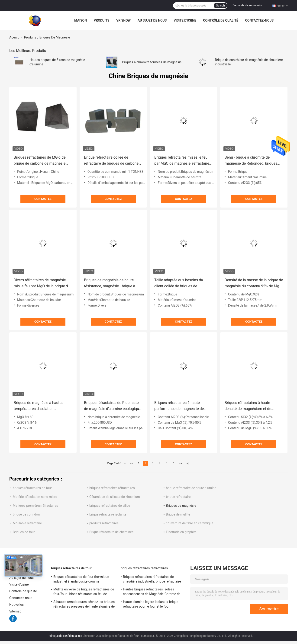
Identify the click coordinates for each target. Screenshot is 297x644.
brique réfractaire (178, 497)
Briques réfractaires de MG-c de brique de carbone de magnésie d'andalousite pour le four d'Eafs (40, 161)
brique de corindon (26, 514)
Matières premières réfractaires (35, 506)
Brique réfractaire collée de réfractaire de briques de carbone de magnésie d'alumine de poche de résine (111, 161)
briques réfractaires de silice (110, 506)
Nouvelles (16, 605)
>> (180, 463)
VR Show (123, 20)
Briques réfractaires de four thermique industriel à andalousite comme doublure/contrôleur (81, 580)
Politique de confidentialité (64, 636)
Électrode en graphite (181, 532)
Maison (81, 20)
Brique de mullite (178, 514)
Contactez (43, 199)
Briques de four (24, 532)
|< (125, 463)
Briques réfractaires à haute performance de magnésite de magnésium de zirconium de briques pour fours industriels (179, 406)
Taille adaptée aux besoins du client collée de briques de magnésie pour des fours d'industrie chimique (179, 284)
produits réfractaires (104, 523)
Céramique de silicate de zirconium (115, 497)
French (282, 6)
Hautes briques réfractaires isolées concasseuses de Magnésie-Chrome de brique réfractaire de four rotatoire (152, 592)
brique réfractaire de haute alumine (191, 488)
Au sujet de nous (152, 20)
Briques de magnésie (181, 506)
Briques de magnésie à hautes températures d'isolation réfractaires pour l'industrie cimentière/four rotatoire (39, 406)
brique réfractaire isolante (108, 514)
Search (220, 6)
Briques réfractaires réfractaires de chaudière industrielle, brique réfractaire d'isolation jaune (152, 580)
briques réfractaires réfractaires (112, 488)
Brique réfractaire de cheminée (111, 532)
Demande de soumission (248, 5)
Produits (102, 20)
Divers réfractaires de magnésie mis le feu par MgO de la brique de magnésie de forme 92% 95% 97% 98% (42, 284)
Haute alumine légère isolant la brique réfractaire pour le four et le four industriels (151, 605)
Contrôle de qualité (221, 20)
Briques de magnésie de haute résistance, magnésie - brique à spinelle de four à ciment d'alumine (113, 284)
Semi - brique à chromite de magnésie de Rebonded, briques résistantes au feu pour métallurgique (251, 161)
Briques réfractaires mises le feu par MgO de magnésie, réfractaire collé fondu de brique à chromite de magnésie (183, 161)
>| (187, 463)
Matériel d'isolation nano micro (35, 497)
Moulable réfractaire (27, 523)
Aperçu (14, 37)
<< (132, 463)
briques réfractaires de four (32, 488)
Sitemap (15, 611)
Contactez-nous (260, 20)
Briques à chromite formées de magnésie (152, 62)
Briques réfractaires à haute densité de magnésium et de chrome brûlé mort (248, 406)
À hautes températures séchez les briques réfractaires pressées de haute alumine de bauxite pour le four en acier (84, 605)
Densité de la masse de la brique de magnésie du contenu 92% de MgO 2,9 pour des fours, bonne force (254, 284)
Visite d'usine (185, 20)
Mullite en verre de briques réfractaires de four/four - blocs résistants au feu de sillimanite (84, 592)
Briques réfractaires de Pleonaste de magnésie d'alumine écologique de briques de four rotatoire (112, 406)
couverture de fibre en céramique (190, 523)
